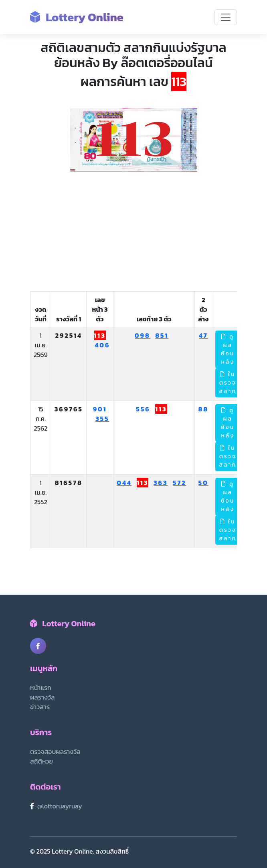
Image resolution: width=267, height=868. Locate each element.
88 (204, 409)
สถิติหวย (41, 761)
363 (161, 483)
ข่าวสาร (40, 707)
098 (143, 335)
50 (203, 483)
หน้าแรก (41, 688)
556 (143, 409)
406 (102, 345)
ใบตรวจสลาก (228, 383)
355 (102, 419)
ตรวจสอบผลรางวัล (55, 752)
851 (162, 335)
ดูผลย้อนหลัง (228, 349)
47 (203, 335)
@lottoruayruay (60, 806)
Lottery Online (77, 17)
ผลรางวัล (42, 697)
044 (124, 483)
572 (180, 483)
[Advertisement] (133, 232)
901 (100, 409)
